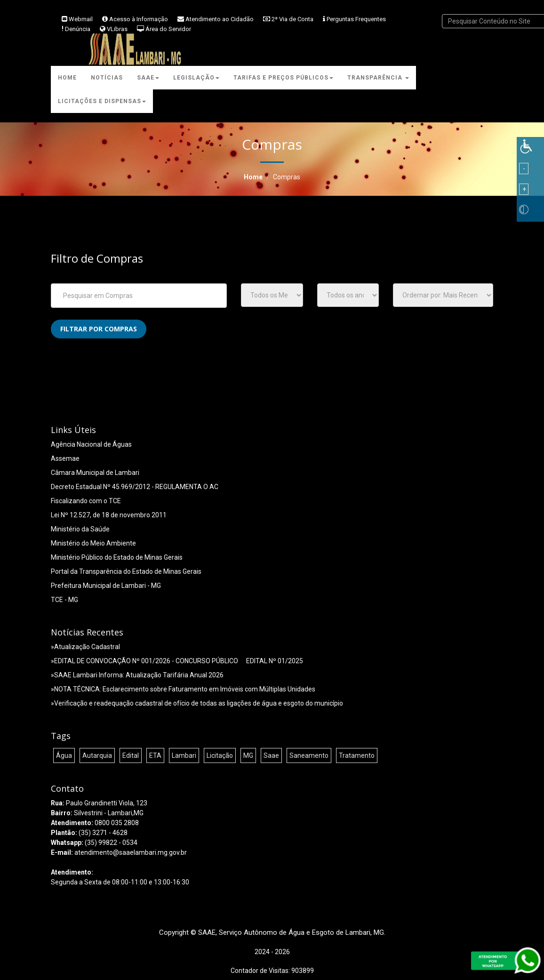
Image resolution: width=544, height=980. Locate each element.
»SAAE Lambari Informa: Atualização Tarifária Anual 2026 (137, 675)
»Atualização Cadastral (85, 647)
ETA (155, 755)
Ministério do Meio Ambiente (93, 543)
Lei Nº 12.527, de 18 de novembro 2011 (109, 515)
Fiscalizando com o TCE (86, 501)
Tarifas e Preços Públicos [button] (283, 78)
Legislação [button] (196, 78)
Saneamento (309, 755)
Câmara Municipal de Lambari (95, 473)
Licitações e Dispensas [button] (102, 101)
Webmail (81, 19)
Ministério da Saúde (80, 529)
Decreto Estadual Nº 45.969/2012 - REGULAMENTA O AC (135, 487)
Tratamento (357, 755)
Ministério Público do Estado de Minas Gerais (117, 557)
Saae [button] (148, 78)
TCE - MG (64, 600)
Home (67, 78)
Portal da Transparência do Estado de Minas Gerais (126, 571)
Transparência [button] (378, 78)
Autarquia (97, 755)
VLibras (117, 29)
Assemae (65, 458)
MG (248, 755)
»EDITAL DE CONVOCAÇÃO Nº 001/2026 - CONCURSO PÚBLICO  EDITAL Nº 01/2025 (177, 661)
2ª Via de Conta (292, 19)
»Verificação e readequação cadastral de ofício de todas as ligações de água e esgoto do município (197, 703)
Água (64, 755)
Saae (271, 755)
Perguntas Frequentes (356, 19)
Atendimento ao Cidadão (220, 19)
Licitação (220, 755)
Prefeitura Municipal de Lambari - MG (106, 586)
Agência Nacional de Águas (91, 444)
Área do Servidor (168, 29)
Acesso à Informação (139, 19)
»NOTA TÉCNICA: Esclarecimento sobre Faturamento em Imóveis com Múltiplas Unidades (183, 689)
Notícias (107, 78)
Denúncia (78, 29)
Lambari (184, 755)
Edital (131, 755)
